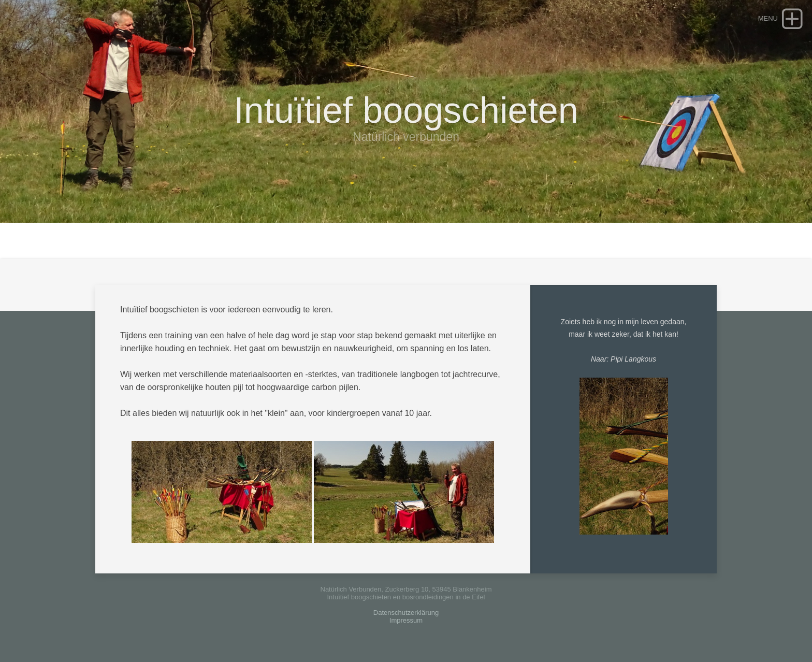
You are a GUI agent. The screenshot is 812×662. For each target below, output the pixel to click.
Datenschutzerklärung (406, 613)
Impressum (406, 620)
